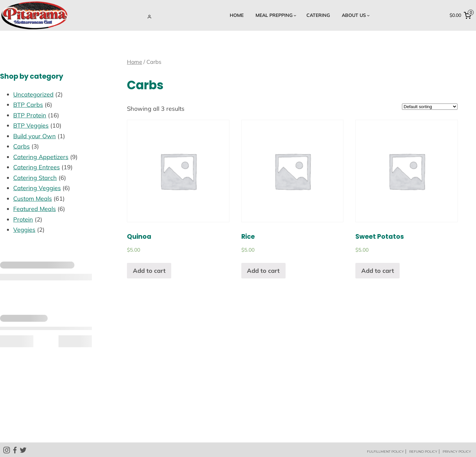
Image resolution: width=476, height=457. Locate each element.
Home (135, 62)
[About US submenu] (355, 15)
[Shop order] (430, 107)
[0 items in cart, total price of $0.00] (462, 15)
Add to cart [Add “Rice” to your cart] (263, 271)
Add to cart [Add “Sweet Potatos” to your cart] (378, 271)
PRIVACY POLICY (457, 452)
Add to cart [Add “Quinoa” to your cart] (149, 271)
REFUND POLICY (423, 452)
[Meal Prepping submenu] (275, 15)
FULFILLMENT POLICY (385, 452)
